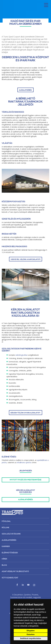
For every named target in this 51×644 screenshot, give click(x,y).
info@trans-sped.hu (24, 462)
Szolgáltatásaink (11, 534)
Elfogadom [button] (31, 631)
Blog (4, 565)
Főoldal (6, 521)
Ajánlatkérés (26, 500)
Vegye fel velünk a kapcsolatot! (26, 259)
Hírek (4, 559)
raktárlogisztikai (21, 355)
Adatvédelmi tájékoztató (15, 571)
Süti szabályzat (10, 578)
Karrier (6, 546)
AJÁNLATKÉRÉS (25, 90)
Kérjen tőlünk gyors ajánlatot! (26, 413)
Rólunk (6, 528)
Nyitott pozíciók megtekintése (26, 480)
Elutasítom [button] (31, 634)
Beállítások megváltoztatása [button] (31, 638)
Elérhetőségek (10, 553)
